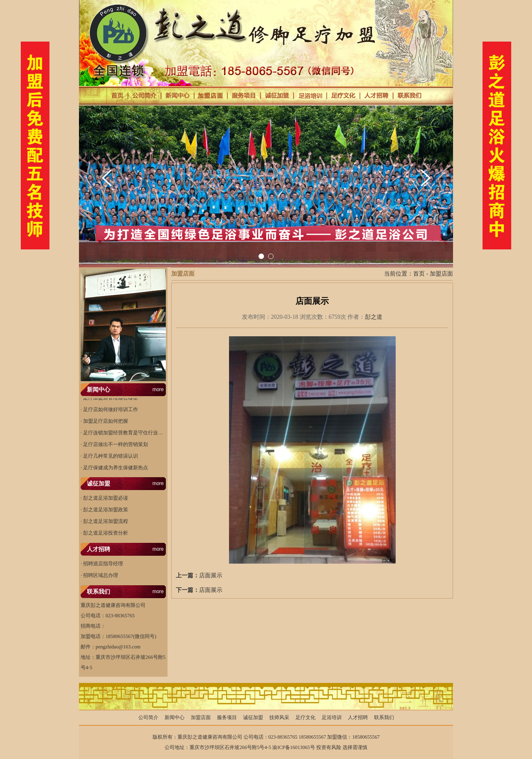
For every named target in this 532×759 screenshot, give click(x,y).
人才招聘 (358, 717)
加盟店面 (441, 274)
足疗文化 (305, 717)
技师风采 (279, 717)
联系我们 (384, 717)
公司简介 (148, 717)
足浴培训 (332, 717)
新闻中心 (175, 717)
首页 (419, 274)
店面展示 (211, 575)
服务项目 (227, 717)
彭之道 (374, 317)
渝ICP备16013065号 (294, 747)
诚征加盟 (253, 717)
